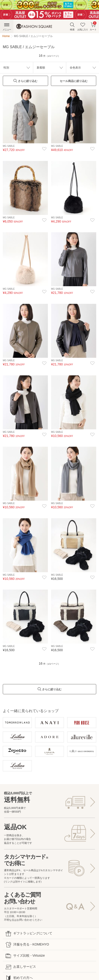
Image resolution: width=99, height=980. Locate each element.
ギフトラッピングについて (29, 934)
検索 (72, 27)
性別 (6, 68)
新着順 (41, 68)
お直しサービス (21, 967)
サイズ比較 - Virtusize (25, 956)
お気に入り (83, 27)
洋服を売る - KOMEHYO (27, 945)
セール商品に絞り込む (74, 81)
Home (6, 36)
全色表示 (75, 68)
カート (93, 26)
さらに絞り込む (25, 82)
